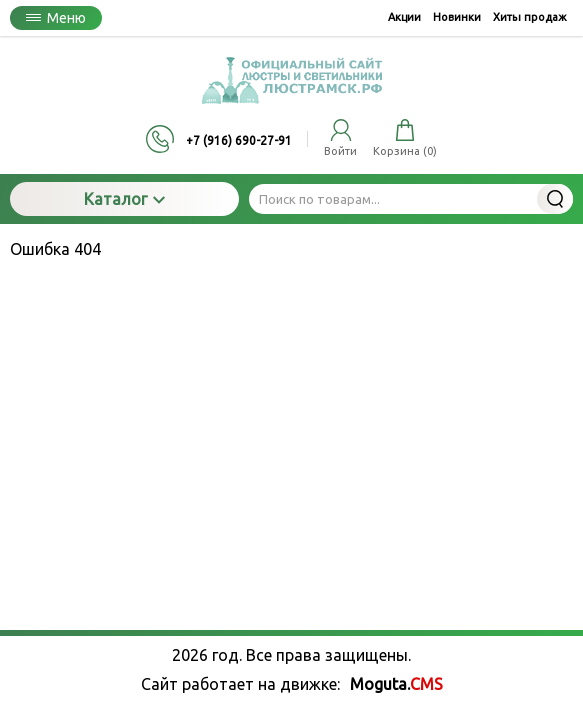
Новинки (457, 17)
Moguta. (396, 684)
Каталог (124, 199)
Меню (56, 18)
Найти (555, 199)
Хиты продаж (530, 17)
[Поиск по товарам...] (411, 199)
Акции (404, 17)
